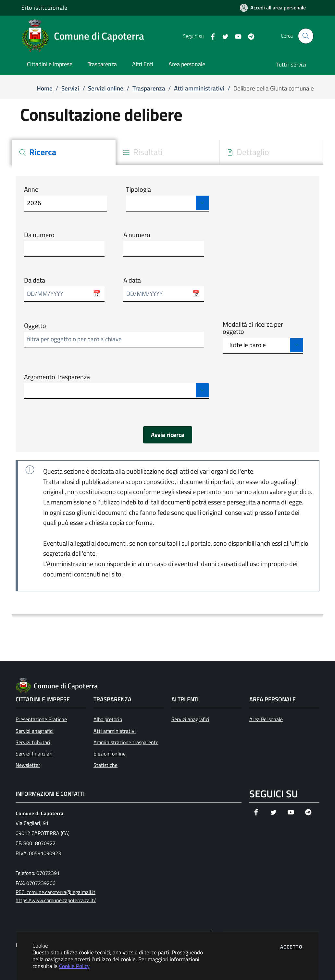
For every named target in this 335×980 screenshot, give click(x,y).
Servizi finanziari (34, 754)
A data (132, 280)
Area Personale (266, 719)
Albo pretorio (108, 719)
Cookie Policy (74, 966)
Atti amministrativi (115, 731)
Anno (31, 189)
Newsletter (28, 765)
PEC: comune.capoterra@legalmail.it (56, 892)
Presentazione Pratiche (41, 719)
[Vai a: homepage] (87, 36)
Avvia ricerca (168, 435)
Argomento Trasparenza (57, 377)
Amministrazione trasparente (126, 742)
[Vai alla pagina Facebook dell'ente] (210, 36)
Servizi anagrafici (35, 731)
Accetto (292, 947)
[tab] (64, 152)
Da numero (39, 235)
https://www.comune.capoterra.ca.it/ (56, 900)
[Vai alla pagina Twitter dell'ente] (223, 36)
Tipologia (138, 189)
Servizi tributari (33, 742)
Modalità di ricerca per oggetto (253, 328)
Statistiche (105, 765)
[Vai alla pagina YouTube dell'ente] (236, 36)
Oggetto (35, 326)
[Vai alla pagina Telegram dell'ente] (248, 36)
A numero (137, 235)
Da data (35, 280)
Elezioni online (110, 754)
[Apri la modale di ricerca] (306, 36)
